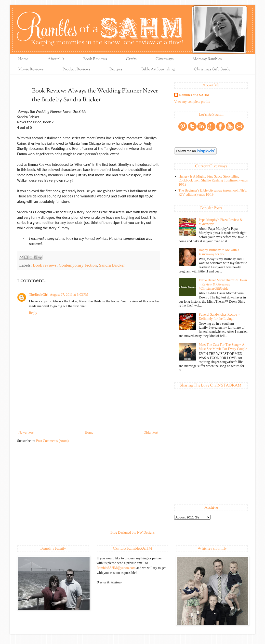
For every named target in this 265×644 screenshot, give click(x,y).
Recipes (116, 70)
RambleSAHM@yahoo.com (116, 568)
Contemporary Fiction (78, 265)
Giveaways (165, 59)
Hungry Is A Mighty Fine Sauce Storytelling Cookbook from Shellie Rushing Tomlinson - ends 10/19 (213, 181)
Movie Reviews (31, 70)
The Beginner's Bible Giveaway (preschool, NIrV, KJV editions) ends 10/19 (213, 193)
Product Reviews (76, 70)
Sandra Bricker (112, 265)
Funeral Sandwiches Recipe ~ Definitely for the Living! (219, 317)
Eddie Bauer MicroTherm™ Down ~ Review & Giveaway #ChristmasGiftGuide (223, 284)
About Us (56, 59)
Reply (33, 313)
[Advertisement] (88, 408)
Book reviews (45, 265)
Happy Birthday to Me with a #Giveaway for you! (219, 252)
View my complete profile (192, 102)
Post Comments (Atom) (52, 441)
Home (23, 59)
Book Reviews (95, 59)
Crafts (131, 59)
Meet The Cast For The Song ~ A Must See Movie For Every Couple (223, 347)
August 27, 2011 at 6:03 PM (69, 295)
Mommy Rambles (207, 59)
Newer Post (26, 432)
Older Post (151, 432)
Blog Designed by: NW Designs (132, 533)
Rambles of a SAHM (194, 95)
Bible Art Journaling (158, 70)
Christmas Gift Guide (212, 70)
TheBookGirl (39, 295)
